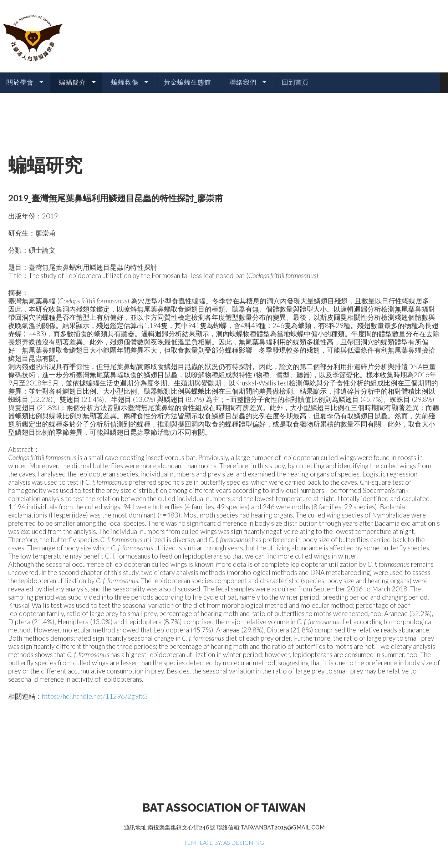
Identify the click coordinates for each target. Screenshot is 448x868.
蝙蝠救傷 (125, 82)
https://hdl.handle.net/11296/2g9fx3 (95, 696)
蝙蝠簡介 (72, 82)
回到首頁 (295, 82)
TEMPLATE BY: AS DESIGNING (224, 842)
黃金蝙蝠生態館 (187, 82)
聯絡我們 (243, 82)
